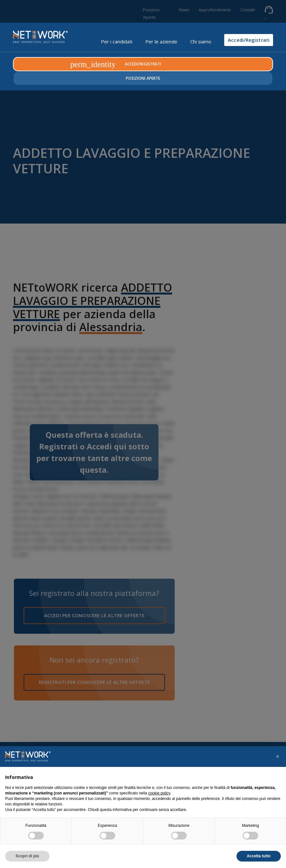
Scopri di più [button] (27, 856)
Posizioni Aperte (143, 78)
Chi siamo (201, 41)
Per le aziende (161, 41)
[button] (278, 757)
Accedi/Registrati (249, 40)
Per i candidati (117, 41)
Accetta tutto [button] (259, 856)
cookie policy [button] (159, 793)
